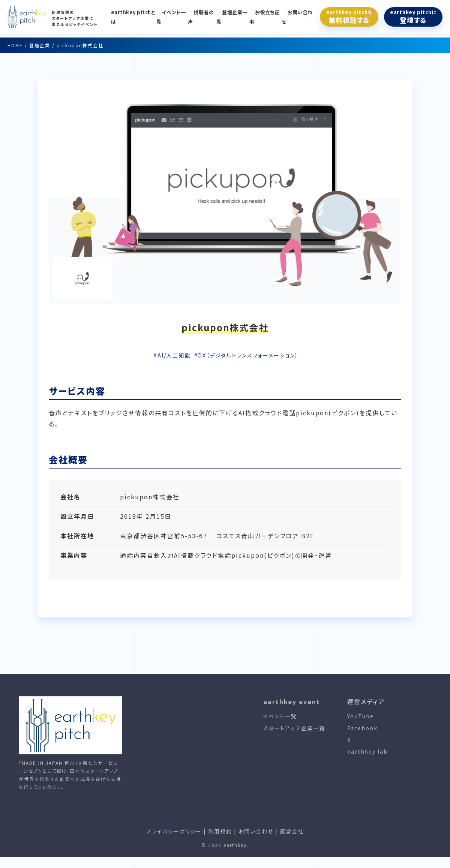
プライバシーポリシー (174, 831)
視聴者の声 (201, 17)
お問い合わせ (297, 17)
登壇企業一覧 (232, 17)
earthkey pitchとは (133, 17)
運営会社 (292, 831)
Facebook (362, 728)
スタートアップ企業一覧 (294, 728)
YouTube (361, 716)
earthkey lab (367, 751)
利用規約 (220, 831)
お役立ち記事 (265, 17)
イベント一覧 (171, 17)
